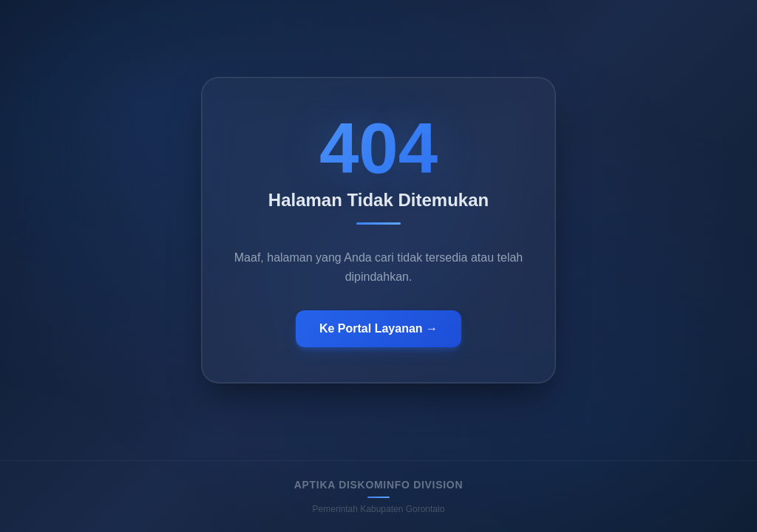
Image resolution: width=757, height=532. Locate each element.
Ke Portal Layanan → (378, 328)
